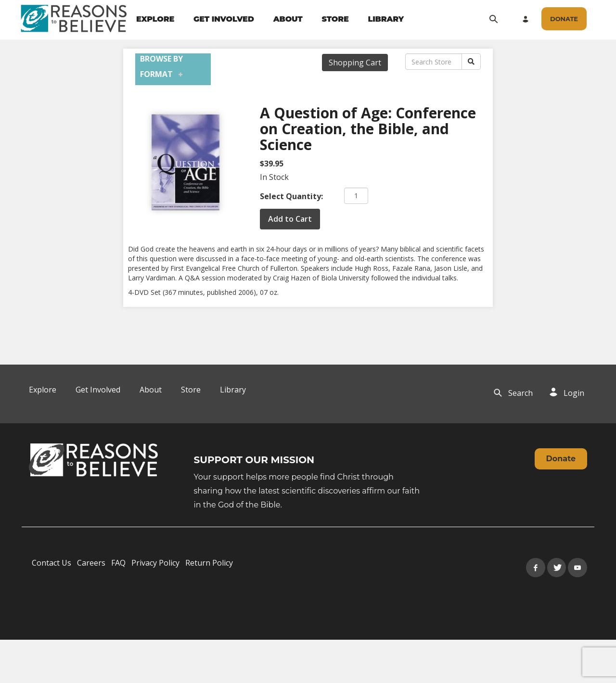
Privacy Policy (155, 563)
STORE (335, 19)
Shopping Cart (355, 63)
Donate (561, 459)
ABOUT (288, 19)
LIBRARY (386, 19)
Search (520, 393)
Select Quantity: (291, 196)
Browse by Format (161, 66)
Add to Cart (290, 219)
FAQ (118, 563)
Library (233, 390)
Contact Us (51, 563)
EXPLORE (155, 19)
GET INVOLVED (224, 19)
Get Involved (98, 390)
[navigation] (270, 19)
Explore (43, 390)
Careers (91, 563)
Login (574, 393)
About (151, 390)
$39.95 (272, 164)
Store (191, 390)
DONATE (564, 19)
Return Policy (209, 563)
